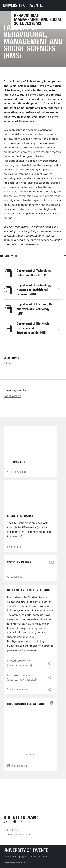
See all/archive (12, 396)
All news (9, 363)
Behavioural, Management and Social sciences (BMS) (38, 20)
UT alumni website (18, 766)
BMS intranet (15, 547)
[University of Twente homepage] (23, 5)
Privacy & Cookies (40, 857)
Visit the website (17, 472)
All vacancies (15, 577)
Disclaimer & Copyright (15, 857)
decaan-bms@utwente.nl (18, 834)
